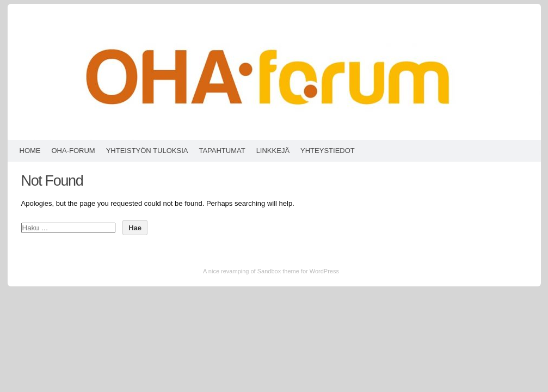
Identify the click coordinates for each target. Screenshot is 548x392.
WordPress (324, 271)
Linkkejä (273, 151)
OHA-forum (73, 151)
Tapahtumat (222, 151)
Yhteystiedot (328, 151)
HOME (30, 151)
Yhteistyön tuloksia (147, 151)
